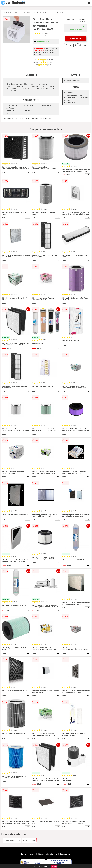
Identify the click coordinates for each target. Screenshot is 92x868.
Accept (54, 866)
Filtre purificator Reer (60, 12)
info (28, 172)
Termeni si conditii (28, 854)
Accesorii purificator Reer (42, 12)
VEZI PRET (76, 38)
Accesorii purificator (11, 12)
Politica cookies (64, 854)
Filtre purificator (25, 12)
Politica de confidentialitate (47, 854)
